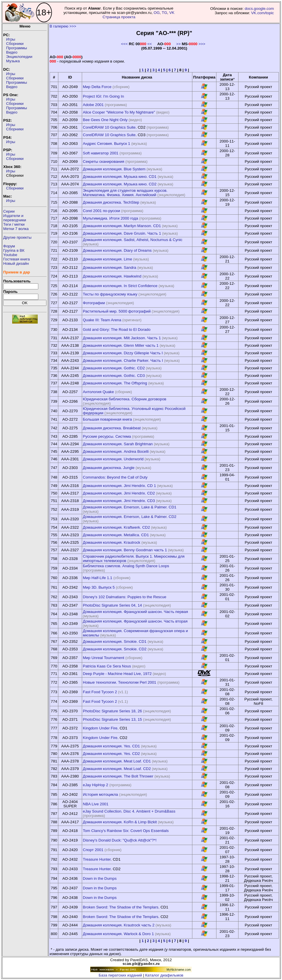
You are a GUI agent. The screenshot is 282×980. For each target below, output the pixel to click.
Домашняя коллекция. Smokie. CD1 (115, 642)
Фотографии (94, 303)
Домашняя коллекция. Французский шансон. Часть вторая (135, 621)
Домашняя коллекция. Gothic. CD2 (114, 368)
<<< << (136, 44)
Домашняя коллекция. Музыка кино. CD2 (120, 184)
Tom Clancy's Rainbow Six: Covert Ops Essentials (126, 831)
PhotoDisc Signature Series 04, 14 (113, 605)
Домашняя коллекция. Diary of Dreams (117, 250)
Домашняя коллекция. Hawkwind (112, 276)
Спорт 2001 (93, 850)
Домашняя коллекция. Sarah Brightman (118, 444)
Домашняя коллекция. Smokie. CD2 (115, 649)
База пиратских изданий (120, 975)
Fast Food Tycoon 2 (100, 692)
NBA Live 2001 (96, 804)
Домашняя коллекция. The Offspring (115, 383)
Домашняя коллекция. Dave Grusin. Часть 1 (122, 233)
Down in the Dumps (100, 878)
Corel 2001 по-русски (102, 211)
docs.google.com (259, 9)
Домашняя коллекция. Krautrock (112, 542)
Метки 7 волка (16, 229)
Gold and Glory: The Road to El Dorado (117, 330)
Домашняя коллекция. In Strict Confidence (120, 286)
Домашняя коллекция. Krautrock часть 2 (119, 925)
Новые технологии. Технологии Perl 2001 (120, 682)
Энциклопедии (19, 57)
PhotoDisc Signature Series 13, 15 (113, 719)
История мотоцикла (101, 794)
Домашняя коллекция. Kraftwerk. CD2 (116, 527)
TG (164, 13)
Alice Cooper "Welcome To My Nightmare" (119, 112)
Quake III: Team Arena (102, 320)
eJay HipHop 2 (96, 785)
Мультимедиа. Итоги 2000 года (111, 218)
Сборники (15, 44)
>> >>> (191, 44)
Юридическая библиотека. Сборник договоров (125, 399)
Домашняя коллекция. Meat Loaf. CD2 (117, 769)
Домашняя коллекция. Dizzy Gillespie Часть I (123, 353)
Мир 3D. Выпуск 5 (99, 587)
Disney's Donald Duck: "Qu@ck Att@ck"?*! (120, 840)
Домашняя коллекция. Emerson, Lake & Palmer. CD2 (130, 517)
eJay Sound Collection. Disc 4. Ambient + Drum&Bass (129, 811)
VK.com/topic (262, 13)
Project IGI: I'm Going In (104, 96)
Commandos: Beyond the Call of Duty (115, 477)
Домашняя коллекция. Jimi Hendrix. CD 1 (120, 486)
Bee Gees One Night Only (105, 120)
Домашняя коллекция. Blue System (114, 169)
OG (157, 13)
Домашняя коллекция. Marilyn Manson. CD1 (122, 226)
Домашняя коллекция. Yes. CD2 (112, 754)
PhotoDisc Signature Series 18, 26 (113, 711)
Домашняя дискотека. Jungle (109, 468)
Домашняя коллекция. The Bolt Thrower (118, 776)
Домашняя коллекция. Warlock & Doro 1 (119, 934)
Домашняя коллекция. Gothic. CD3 (114, 376)
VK (172, 13)
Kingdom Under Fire (100, 728)
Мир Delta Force (97, 87)
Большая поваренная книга (107, 419)
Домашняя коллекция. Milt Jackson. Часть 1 (122, 338)
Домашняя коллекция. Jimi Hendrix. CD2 (119, 493)
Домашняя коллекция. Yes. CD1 (112, 746)
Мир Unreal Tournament (104, 658)
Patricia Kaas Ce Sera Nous (107, 666)
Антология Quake (98, 392)
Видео (12, 52)
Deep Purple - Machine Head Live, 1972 (117, 674)
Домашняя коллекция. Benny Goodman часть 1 (125, 550)
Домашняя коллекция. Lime (108, 259)
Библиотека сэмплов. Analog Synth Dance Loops (126, 566)
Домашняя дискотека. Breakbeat (112, 428)
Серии (9, 211)
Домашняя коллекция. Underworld (113, 459)
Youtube (10, 255)
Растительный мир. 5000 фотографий (117, 311)
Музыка (13, 61)
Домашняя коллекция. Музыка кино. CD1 (120, 177)
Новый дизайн (16, 263)
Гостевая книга (17, 259)
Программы (17, 48)
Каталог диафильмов (164, 975)
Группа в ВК (14, 250)
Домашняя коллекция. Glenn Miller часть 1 (121, 345)
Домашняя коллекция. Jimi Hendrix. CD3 (119, 501)
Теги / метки (14, 224)
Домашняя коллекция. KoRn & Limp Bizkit (120, 822)
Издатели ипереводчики (15, 218)
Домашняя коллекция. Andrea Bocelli (116, 451)
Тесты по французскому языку (110, 294)
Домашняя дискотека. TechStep (111, 202)
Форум (9, 246)
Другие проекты (17, 237)
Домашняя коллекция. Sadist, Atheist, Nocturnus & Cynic (133, 240)
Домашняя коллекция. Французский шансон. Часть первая (135, 612)
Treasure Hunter (97, 859)
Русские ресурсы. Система (107, 436)
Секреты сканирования (104, 161)
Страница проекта (119, 17)
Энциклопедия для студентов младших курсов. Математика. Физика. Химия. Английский (125, 193)
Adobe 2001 (93, 105)
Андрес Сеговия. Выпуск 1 (107, 144)
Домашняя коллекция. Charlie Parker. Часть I (123, 361)
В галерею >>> (63, 26)
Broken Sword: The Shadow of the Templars (121, 907)
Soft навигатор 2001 (101, 153)
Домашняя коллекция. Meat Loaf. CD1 (117, 761)
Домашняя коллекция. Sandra (110, 268)
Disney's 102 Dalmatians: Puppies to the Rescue (125, 597)
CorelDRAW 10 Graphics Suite (109, 127)
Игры (11, 39)
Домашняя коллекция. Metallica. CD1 (116, 535)
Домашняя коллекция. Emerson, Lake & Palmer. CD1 (130, 507)
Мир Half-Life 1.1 (98, 578)
